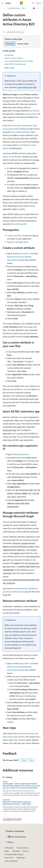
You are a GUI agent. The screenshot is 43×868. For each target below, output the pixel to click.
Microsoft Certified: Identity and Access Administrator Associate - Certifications (17, 803)
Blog (6, 851)
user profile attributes (21, 132)
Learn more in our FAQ (27, 87)
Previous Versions (23, 848)
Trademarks (20, 858)
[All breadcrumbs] (5, 8)
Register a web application (18, 242)
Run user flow (25, 389)
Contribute (16, 851)
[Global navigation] (2, 3)
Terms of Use (9, 858)
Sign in (39, 3)
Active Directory (14, 8)
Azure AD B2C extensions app (15, 64)
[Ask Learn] (34, 8)
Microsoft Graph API (19, 224)
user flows (33, 111)
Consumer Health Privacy (13, 854)
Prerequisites (9, 55)
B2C (24, 8)
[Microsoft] (22, 3)
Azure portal (23, 253)
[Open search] (33, 3)
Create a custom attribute (14, 58)
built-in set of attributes (12, 157)
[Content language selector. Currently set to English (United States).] (15, 831)
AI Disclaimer (9, 848)
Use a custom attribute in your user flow (19, 61)
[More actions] (38, 8)
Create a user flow (14, 235)
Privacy (25, 851)
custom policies (30, 114)
